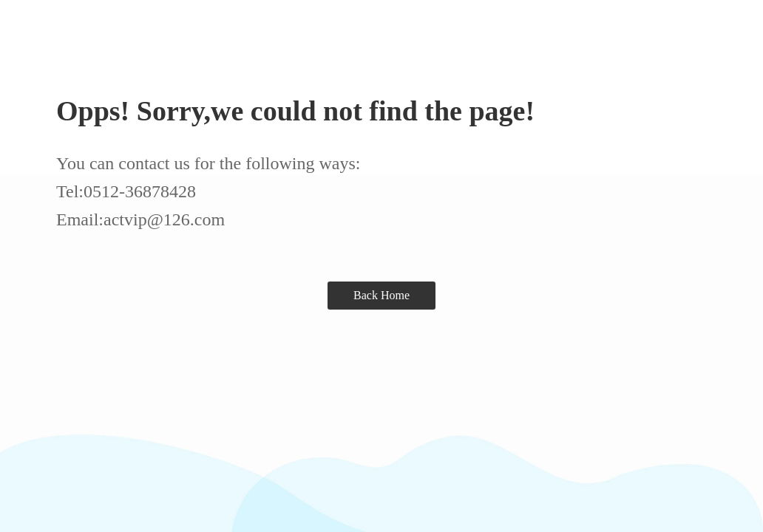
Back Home (381, 295)
